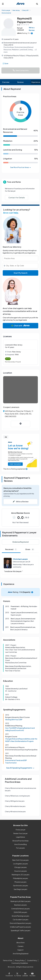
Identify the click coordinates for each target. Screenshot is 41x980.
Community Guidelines (20, 963)
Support (20, 950)
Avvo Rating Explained (21, 954)
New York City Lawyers (20, 860)
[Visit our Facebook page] (10, 974)
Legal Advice (20, 837)
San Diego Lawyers (20, 889)
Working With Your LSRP (14, 720)
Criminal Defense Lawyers (20, 909)
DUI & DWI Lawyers (20, 912)
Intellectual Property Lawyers (21, 927)
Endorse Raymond (21, 542)
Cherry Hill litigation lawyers (15, 801)
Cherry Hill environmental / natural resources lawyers (20, 789)
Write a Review (32, 29)
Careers (21, 946)
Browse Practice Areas (21, 841)
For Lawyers (20, 848)
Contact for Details (17, 198)
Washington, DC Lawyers (20, 875)
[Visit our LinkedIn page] (25, 974)
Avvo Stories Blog (20, 844)
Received (11, 549)
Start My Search (21, 273)
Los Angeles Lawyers (21, 864)
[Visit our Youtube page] (32, 974)
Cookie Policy (32, 960)
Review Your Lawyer (20, 833)
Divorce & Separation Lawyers (20, 923)
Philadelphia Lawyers (21, 878)
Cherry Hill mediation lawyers (15, 806)
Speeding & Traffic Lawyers (21, 930)
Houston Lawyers (21, 871)
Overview (6, 82)
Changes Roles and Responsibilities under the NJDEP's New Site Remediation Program (21, 740)
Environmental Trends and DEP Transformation (16, 762)
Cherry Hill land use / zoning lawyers (17, 796)
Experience (36, 82)
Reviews (21, 82)
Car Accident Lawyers (21, 920)
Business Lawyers (21, 905)
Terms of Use (7, 960)
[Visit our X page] (18, 974)
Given (30, 549)
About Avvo (20, 942)
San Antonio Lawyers (21, 886)
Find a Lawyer (21, 830)
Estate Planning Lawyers (21, 916)
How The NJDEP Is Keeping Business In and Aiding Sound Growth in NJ (20, 729)
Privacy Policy (20, 960)
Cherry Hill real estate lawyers (15, 811)
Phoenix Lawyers (20, 882)
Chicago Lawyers (20, 867)
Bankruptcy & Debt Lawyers (21, 901)
